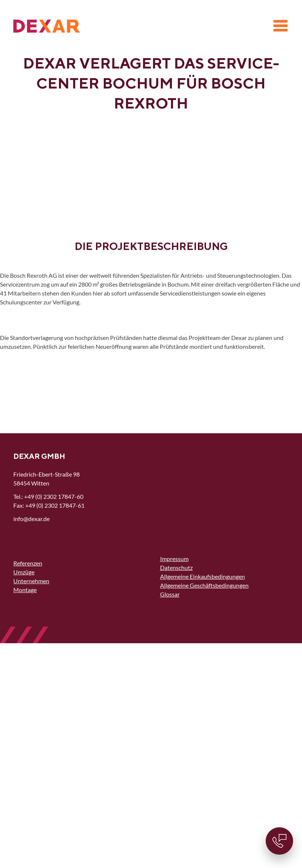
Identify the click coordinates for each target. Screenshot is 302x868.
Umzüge (24, 572)
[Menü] (281, 26)
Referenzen (28, 563)
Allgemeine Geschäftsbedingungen (204, 585)
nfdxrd (31, 519)
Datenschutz (176, 567)
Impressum (174, 559)
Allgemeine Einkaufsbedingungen (203, 576)
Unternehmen (31, 581)
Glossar (170, 594)
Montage (25, 590)
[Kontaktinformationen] (279, 841)
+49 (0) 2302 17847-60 (54, 496)
